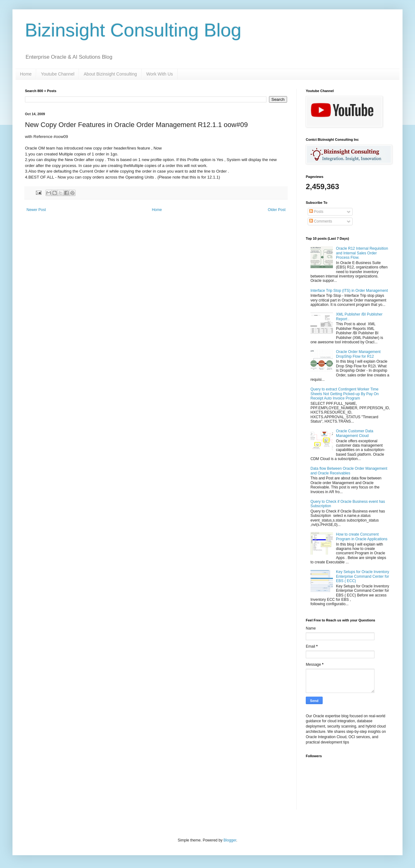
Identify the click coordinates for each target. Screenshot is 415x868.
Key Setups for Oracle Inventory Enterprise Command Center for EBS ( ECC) (363, 576)
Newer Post (36, 210)
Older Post (277, 210)
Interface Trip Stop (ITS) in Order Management (349, 291)
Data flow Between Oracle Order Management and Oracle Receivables (349, 471)
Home (26, 74)
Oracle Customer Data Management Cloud (355, 433)
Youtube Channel (58, 74)
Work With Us (160, 74)
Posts (316, 212)
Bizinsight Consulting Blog (133, 30)
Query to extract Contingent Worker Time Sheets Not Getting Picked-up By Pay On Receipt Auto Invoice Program (345, 394)
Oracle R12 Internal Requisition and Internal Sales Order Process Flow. (362, 253)
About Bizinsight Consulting (110, 74)
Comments (321, 221)
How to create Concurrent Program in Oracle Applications (362, 537)
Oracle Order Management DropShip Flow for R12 (358, 354)
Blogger (230, 840)
